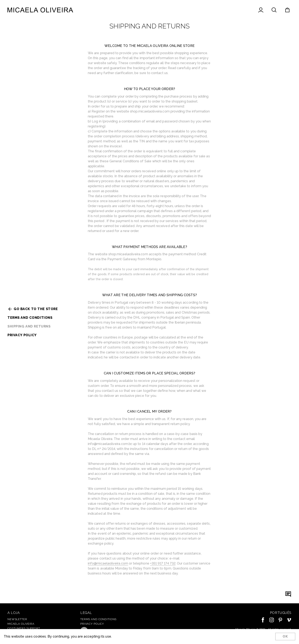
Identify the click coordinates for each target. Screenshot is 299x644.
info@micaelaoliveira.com (108, 563)
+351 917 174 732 (163, 563)
